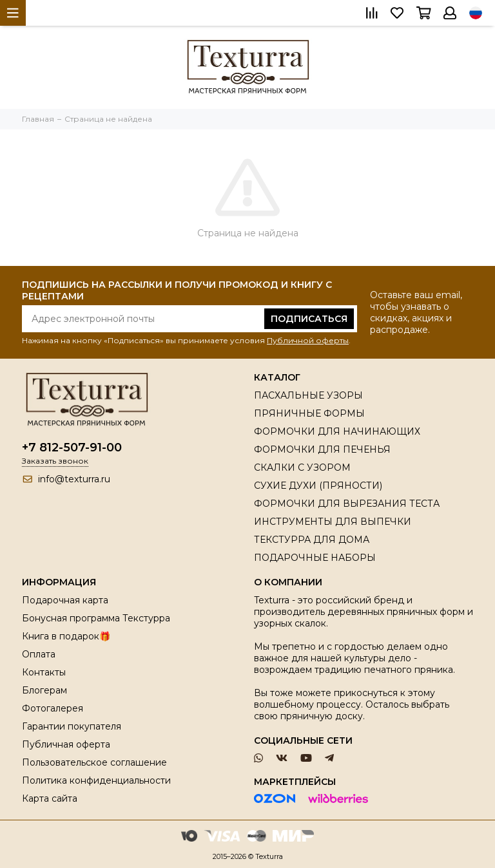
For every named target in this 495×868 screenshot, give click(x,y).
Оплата (39, 654)
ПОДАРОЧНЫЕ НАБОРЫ (315, 558)
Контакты (44, 672)
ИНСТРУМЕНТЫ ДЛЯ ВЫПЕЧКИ (333, 522)
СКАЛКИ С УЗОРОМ (302, 467)
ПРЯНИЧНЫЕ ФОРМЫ (309, 413)
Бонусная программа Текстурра (96, 618)
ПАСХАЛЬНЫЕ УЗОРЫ (308, 395)
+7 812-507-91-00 (72, 448)
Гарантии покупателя (72, 726)
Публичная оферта (66, 744)
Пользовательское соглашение (94, 762)
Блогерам (44, 690)
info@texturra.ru (74, 479)
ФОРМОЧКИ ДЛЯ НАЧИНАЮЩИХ (337, 431)
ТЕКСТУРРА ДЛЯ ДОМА (312, 540)
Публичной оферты (308, 340)
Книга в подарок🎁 (66, 636)
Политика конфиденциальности (96, 780)
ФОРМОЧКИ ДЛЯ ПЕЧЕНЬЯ (322, 449)
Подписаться (309, 319)
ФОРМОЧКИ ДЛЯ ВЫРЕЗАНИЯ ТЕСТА (347, 504)
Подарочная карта (65, 600)
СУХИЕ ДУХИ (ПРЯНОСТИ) (318, 486)
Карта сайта (50, 798)
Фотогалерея (53, 708)
